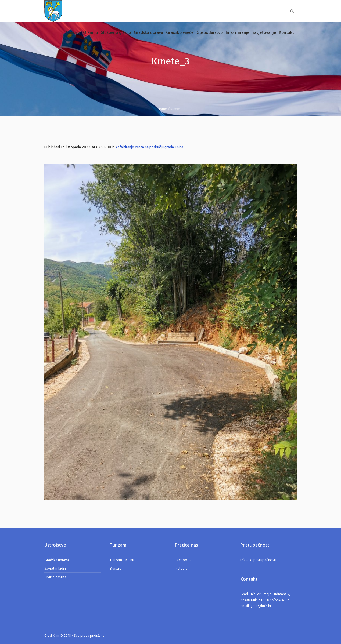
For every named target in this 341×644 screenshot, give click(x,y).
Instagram (183, 569)
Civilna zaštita (55, 577)
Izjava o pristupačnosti (258, 560)
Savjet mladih (55, 569)
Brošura (116, 569)
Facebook (183, 560)
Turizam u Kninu (122, 560)
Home (162, 109)
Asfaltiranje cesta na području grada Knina (149, 147)
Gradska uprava (57, 560)
